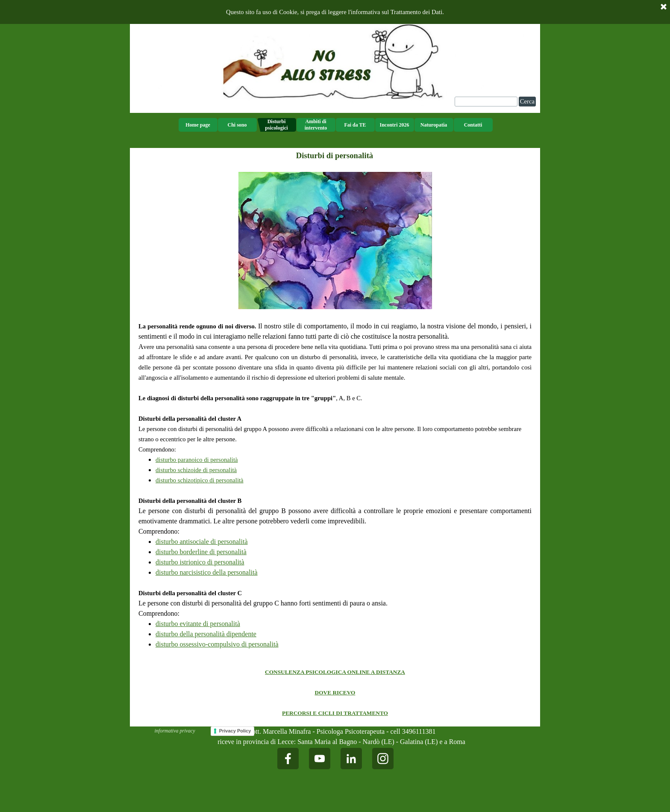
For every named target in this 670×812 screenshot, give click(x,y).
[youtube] (320, 759)
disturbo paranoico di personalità (197, 460)
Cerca (527, 101)
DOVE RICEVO (335, 692)
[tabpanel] (335, 411)
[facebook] (288, 759)
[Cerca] (486, 102)
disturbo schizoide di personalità (196, 470)
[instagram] (383, 759)
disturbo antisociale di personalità (202, 542)
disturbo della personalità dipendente (206, 634)
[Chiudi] (664, 7)
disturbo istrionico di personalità (200, 562)
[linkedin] (351, 759)
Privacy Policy (235, 731)
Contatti (473, 125)
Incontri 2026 (395, 125)
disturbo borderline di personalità (201, 552)
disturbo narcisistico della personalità (207, 572)
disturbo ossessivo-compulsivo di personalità (217, 644)
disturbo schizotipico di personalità (200, 480)
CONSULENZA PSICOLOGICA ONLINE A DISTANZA (335, 672)
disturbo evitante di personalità (198, 624)
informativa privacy (175, 731)
